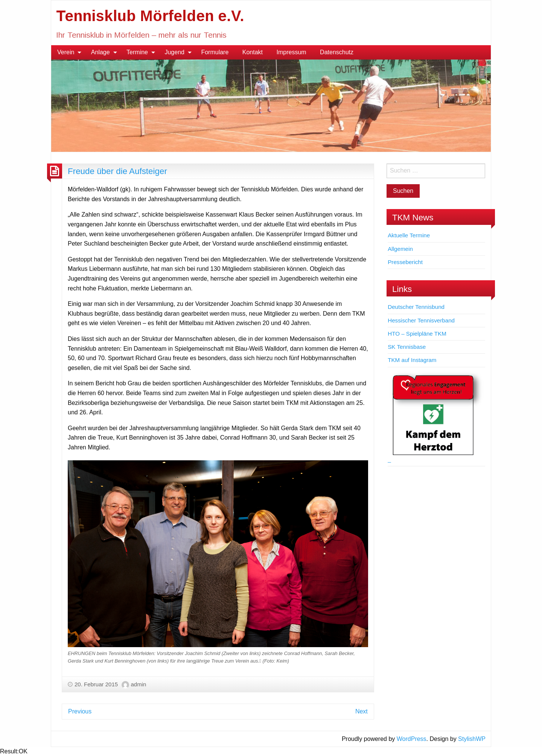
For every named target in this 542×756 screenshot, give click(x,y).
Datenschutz (337, 52)
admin (139, 684)
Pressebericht (405, 262)
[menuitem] (67, 52)
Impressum (292, 52)
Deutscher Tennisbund (416, 307)
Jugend (174, 52)
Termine (137, 52)
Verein (66, 52)
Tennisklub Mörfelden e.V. (150, 16)
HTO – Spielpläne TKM (417, 334)
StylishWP (472, 739)
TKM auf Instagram (412, 360)
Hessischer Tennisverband (421, 320)
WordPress (412, 739)
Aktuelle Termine (409, 235)
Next (362, 711)
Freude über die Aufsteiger (117, 171)
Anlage (100, 52)
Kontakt (253, 52)
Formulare (215, 52)
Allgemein (400, 249)
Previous (80, 711)
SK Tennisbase (407, 347)
